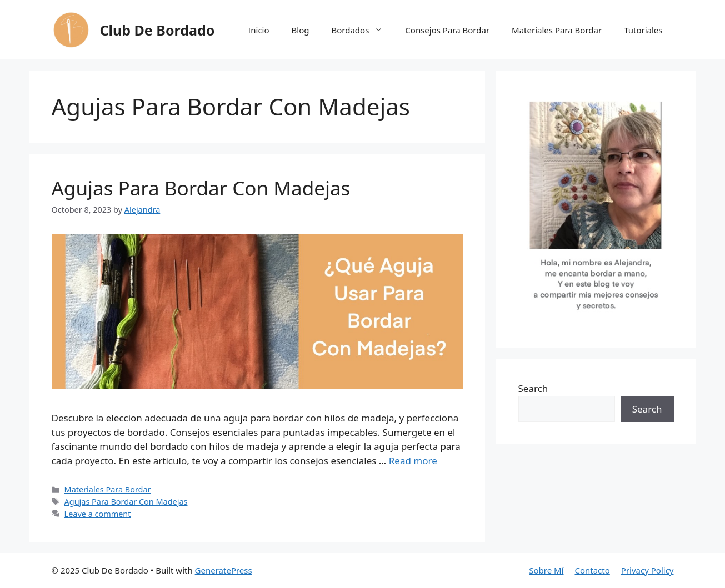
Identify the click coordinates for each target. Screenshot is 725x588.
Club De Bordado (157, 30)
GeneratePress (224, 570)
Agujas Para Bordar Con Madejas (201, 188)
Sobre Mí (546, 570)
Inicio (258, 30)
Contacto (592, 570)
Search (533, 388)
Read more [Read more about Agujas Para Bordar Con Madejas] (413, 461)
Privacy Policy (647, 570)
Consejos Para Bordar (447, 30)
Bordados (362, 30)
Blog (301, 30)
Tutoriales (643, 30)
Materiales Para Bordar (557, 30)
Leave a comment (98, 514)
